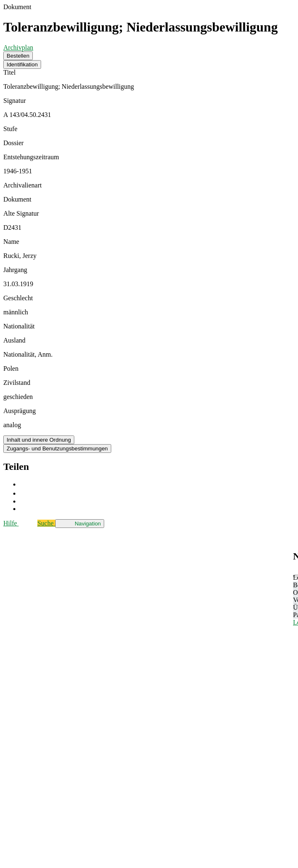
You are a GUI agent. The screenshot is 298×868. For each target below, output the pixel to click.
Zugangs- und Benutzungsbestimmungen (57, 449)
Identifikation (22, 64)
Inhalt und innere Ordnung (39, 440)
